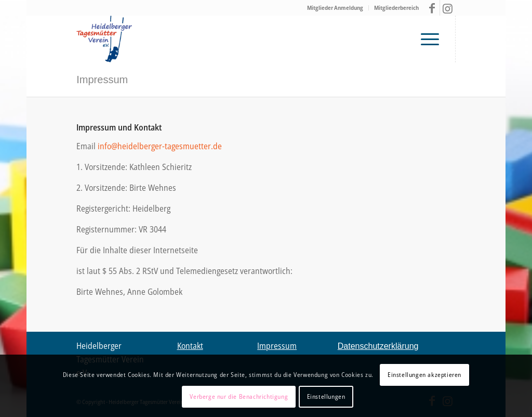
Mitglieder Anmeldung (335, 8)
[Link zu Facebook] (432, 8)
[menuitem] (335, 8)
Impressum (102, 80)
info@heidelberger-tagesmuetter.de (160, 146)
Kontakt (190, 346)
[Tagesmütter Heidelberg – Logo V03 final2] (104, 39)
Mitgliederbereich (396, 8)
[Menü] (432, 39)
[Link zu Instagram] (448, 8)
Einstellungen (326, 396)
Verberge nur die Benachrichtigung (239, 396)
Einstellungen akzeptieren (424, 375)
